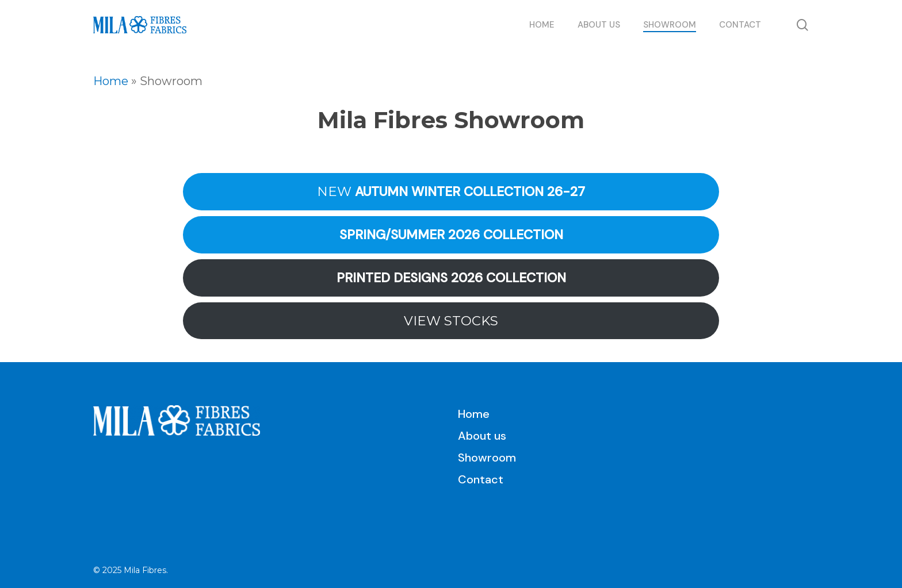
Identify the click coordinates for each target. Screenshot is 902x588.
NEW (451, 192)
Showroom (487, 458)
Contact (481, 479)
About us (482, 436)
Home (111, 81)
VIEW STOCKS (451, 321)
